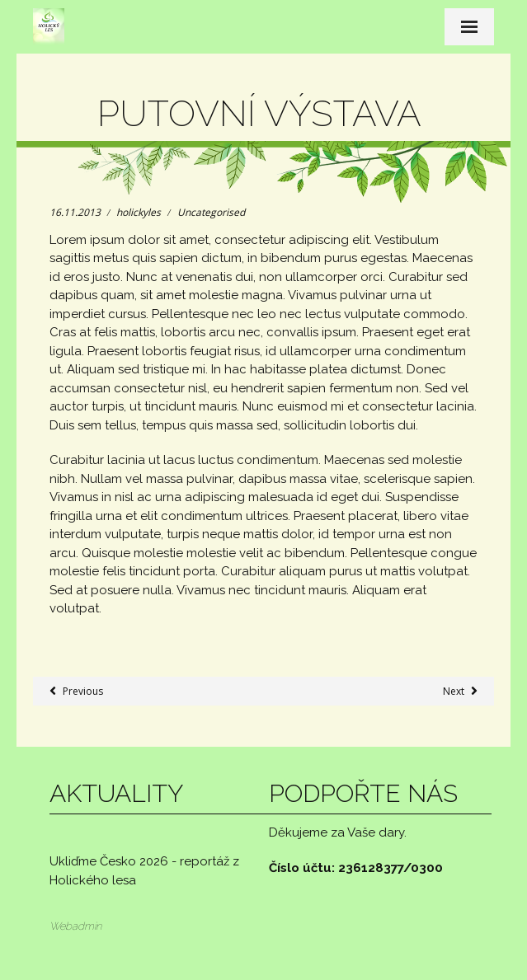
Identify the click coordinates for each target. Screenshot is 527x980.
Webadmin (75, 926)
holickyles (139, 212)
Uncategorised (211, 212)
